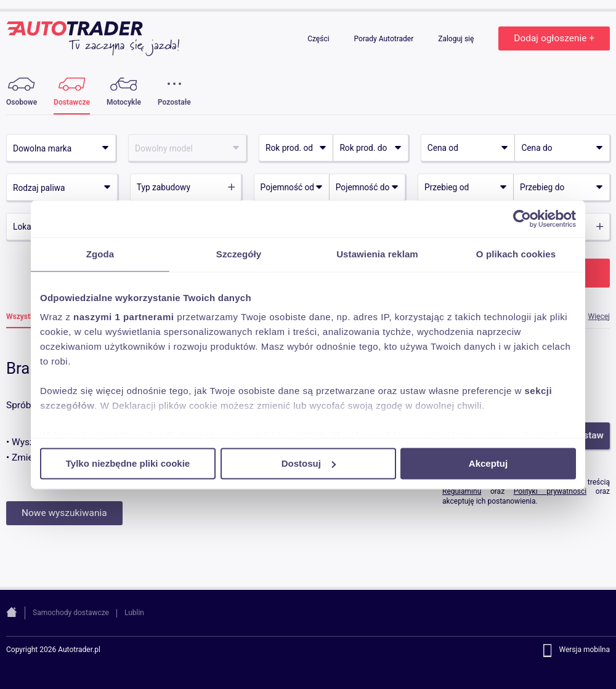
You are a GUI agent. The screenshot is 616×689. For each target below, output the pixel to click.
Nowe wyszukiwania (64, 513)
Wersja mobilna (584, 650)
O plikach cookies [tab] (516, 254)
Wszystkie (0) (29, 317)
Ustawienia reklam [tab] (377, 254)
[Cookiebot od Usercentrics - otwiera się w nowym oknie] (522, 219)
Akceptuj (488, 463)
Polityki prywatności (550, 491)
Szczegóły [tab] (239, 254)
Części (319, 39)
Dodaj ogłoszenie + (554, 38)
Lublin (134, 613)
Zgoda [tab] (100, 254)
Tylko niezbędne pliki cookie (128, 463)
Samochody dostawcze (71, 613)
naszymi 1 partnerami (124, 317)
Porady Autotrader (385, 39)
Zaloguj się (457, 39)
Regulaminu (462, 491)
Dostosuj (309, 463)
